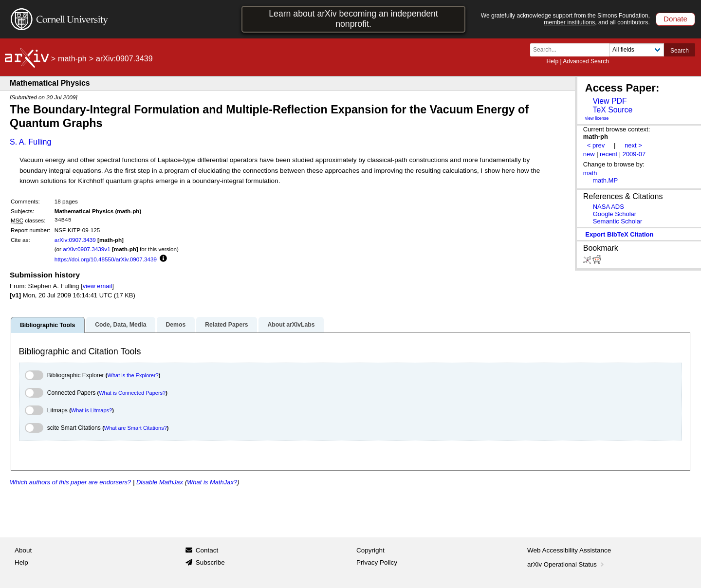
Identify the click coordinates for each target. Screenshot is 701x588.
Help (552, 61)
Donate (675, 19)
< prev (596, 145)
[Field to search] (636, 50)
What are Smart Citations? (136, 428)
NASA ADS (609, 207)
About (23, 550)
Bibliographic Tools (47, 325)
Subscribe (210, 562)
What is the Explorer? (133, 375)
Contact (207, 550)
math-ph (72, 59)
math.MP (605, 180)
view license (597, 118)
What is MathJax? (212, 482)
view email (97, 286)
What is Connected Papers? (132, 393)
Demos (175, 325)
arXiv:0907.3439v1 (86, 249)
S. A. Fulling (30, 142)
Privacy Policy (377, 562)
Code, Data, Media (120, 325)
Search (680, 51)
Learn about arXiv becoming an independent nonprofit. (353, 19)
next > (633, 145)
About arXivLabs (291, 325)
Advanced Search (586, 61)
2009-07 (634, 154)
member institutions (569, 22)
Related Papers (226, 325)
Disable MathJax (160, 482)
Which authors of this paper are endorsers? (70, 482)
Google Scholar (615, 214)
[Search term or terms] (572, 50)
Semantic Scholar (618, 221)
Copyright (370, 550)
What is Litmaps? (92, 410)
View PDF (609, 101)
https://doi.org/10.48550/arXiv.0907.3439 (106, 259)
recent (609, 154)
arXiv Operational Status (566, 564)
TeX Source (612, 110)
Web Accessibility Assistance (569, 550)
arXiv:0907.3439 (75, 240)
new (589, 154)
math (590, 173)
